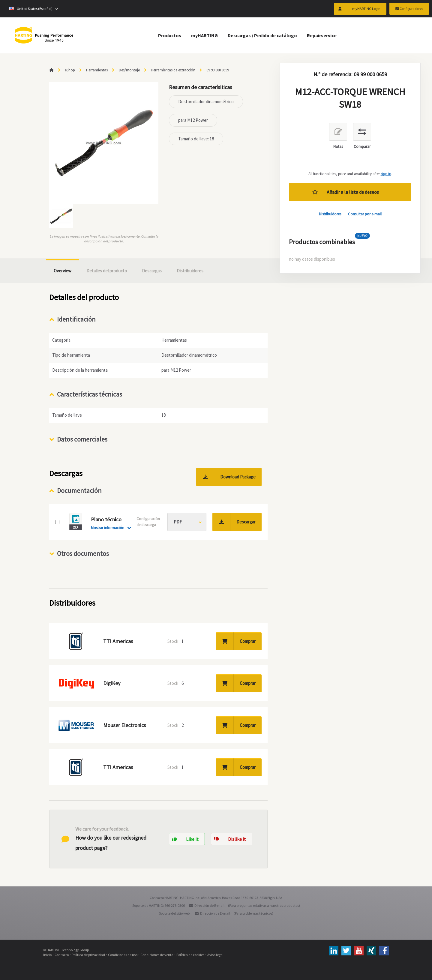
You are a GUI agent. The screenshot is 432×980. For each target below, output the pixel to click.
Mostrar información (108, 528)
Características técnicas (90, 394)
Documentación (79, 490)
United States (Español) (31, 9)
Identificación (76, 319)
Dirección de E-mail (209, 905)
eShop (70, 70)
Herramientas (97, 70)
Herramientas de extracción (173, 70)
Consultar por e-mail (365, 214)
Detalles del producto (107, 271)
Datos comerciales (82, 439)
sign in (386, 174)
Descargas (152, 271)
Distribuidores (330, 214)
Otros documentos (83, 553)
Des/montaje (129, 70)
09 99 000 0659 (218, 70)
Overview (63, 271)
